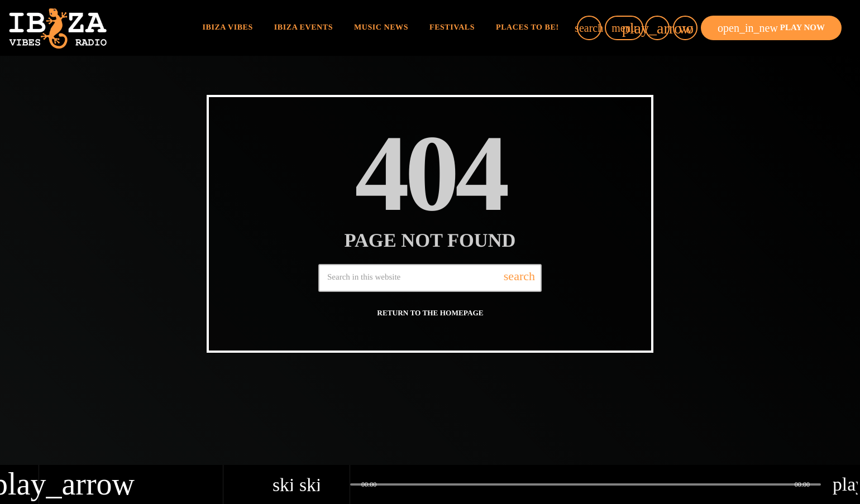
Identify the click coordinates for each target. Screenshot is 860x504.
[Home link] (58, 28)
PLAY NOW (771, 28)
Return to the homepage (430, 313)
